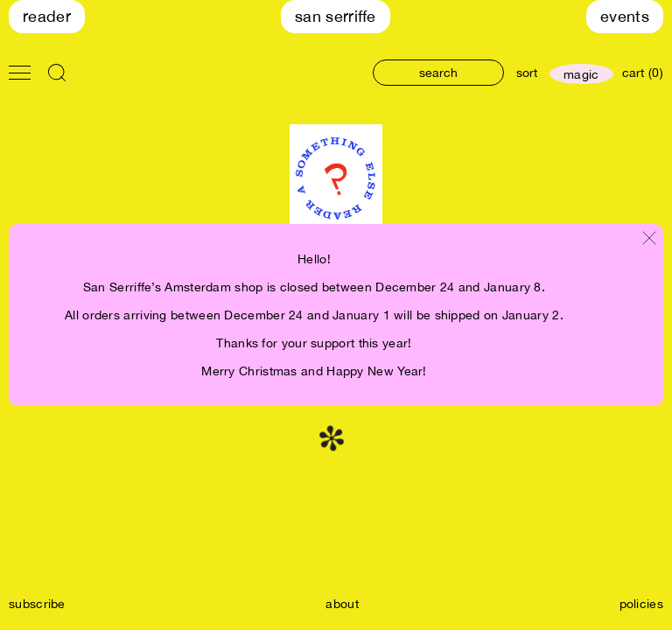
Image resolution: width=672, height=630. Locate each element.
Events (625, 16)
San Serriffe (336, 16)
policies (641, 604)
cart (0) (643, 73)
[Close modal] (649, 239)
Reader (47, 16)
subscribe (37, 604)
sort (527, 73)
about (342, 604)
